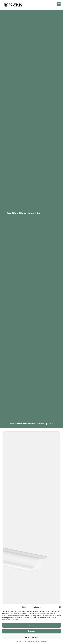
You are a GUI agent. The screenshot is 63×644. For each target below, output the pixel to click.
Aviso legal (45, 641)
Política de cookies (21, 641)
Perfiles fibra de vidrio (26, 424)
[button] (60, 607)
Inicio (12, 424)
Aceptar (32, 625)
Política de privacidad (34, 641)
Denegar (32, 631)
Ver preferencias (32, 637)
